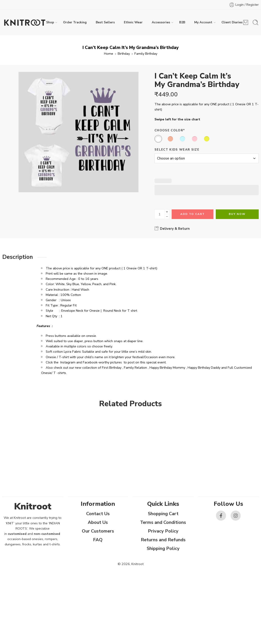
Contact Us (98, 514)
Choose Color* (170, 130)
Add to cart (193, 214)
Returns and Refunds (163, 540)
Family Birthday (146, 54)
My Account (203, 22)
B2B (182, 22)
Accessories (161, 22)
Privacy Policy (163, 531)
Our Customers (98, 531)
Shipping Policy (163, 548)
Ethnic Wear (133, 22)
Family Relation (135, 368)
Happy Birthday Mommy (167, 368)
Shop (50, 22)
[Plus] (167, 212)
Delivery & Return (172, 228)
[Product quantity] (160, 214)
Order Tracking (75, 22)
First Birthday (112, 368)
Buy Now (237, 214)
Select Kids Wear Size (177, 150)
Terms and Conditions (163, 522)
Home (109, 54)
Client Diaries (232, 22)
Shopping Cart (163, 514)
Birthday (124, 54)
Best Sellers (105, 22)
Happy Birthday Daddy (204, 368)
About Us (98, 522)
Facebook (90, 362)
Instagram (68, 362)
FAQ (98, 540)
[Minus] (167, 217)
